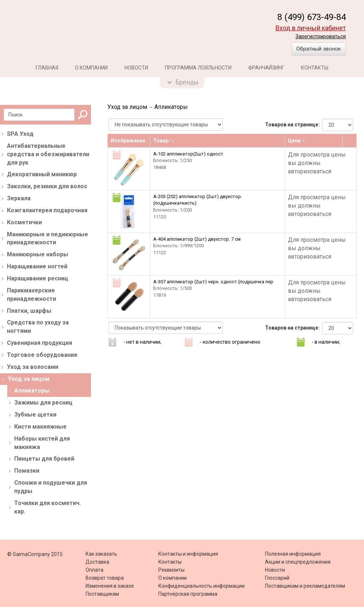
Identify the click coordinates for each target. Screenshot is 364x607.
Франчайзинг (266, 68)
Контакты (315, 68)
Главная (47, 68)
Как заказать (101, 554)
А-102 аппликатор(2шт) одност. (189, 154)
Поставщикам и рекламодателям (305, 586)
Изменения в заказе (110, 586)
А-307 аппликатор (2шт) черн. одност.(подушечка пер (213, 282)
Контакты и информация (188, 554)
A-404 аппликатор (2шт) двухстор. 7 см (197, 239)
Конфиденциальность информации (201, 586)
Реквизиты (171, 570)
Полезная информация (293, 554)
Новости (136, 68)
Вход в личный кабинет (311, 28)
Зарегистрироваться (321, 36)
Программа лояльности (198, 68)
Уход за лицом (127, 107)
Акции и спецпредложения (298, 562)
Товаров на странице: (292, 125)
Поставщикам (102, 594)
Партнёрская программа (188, 594)
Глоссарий (277, 578)
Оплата (94, 570)
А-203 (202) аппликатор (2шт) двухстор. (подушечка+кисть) (198, 200)
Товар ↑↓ (164, 141)
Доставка (97, 562)
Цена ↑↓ (297, 141)
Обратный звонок (319, 49)
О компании (91, 68)
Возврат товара (105, 578)
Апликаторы (171, 107)
